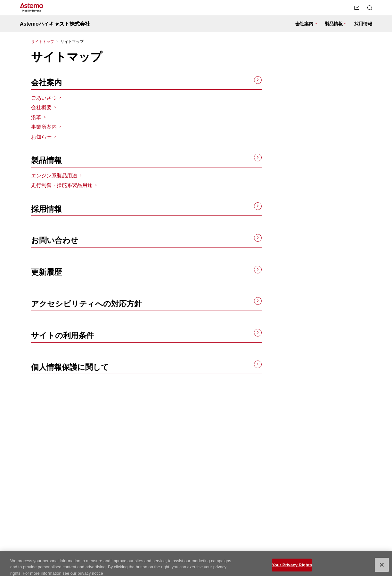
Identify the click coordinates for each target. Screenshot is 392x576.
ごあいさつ (44, 98)
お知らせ (41, 137)
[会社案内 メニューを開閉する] (306, 24)
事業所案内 (44, 127)
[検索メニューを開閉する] (370, 8)
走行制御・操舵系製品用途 (62, 185)
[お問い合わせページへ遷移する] (357, 8)
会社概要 (41, 107)
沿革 (36, 117)
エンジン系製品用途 (54, 176)
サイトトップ (43, 42)
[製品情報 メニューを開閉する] (336, 24)
